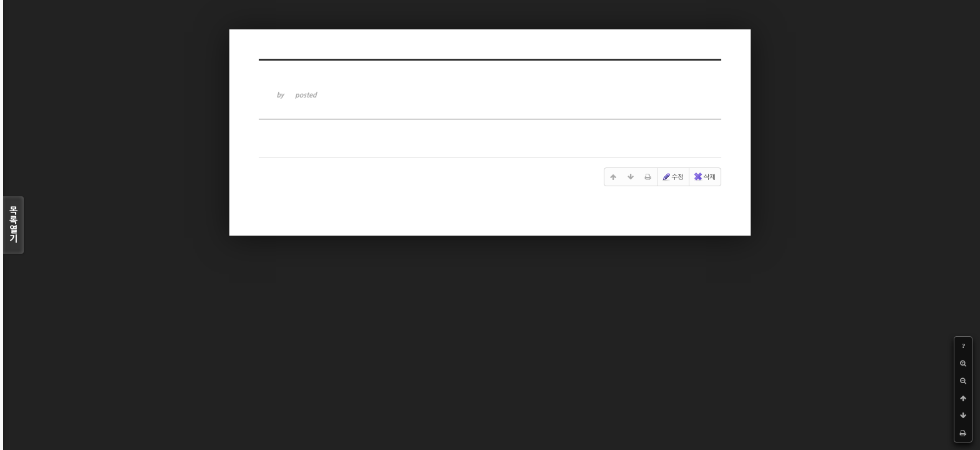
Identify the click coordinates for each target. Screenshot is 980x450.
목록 (13, 225)
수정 (672, 177)
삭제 (704, 177)
